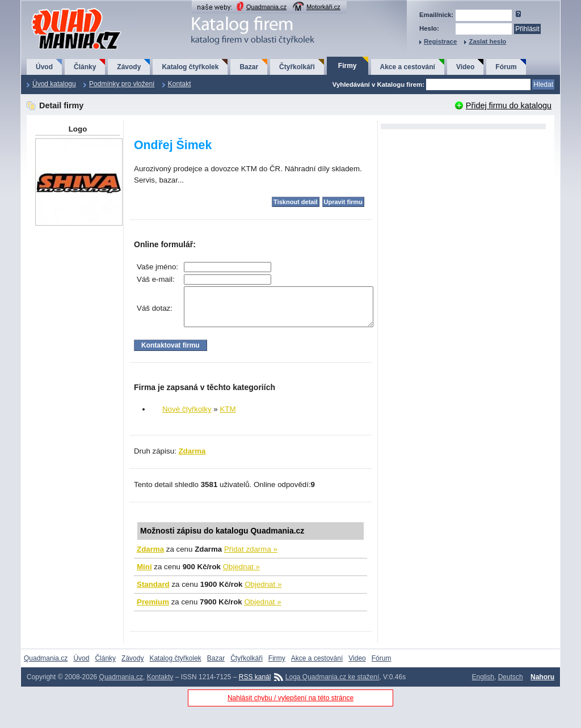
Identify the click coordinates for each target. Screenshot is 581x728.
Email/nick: (436, 15)
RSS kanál (255, 685)
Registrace (440, 41)
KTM (228, 418)
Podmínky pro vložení (122, 84)
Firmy (348, 66)
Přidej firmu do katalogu (509, 105)
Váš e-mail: (156, 279)
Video (465, 67)
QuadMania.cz (62, 9)
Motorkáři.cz (323, 7)
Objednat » (241, 575)
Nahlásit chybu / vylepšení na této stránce (290, 706)
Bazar (249, 67)
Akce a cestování (408, 67)
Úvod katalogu (54, 84)
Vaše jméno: (157, 267)
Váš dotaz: (155, 313)
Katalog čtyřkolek (190, 67)
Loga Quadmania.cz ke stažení (332, 685)
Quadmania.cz (266, 7)
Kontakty (160, 685)
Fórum (506, 67)
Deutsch (511, 685)
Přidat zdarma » (251, 558)
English (483, 685)
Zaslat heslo (487, 41)
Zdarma (192, 460)
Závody (129, 67)
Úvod (44, 67)
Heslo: (429, 28)
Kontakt (180, 84)
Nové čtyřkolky (187, 418)
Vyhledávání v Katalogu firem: (378, 84)
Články (85, 67)
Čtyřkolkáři (297, 67)
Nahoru (542, 685)
